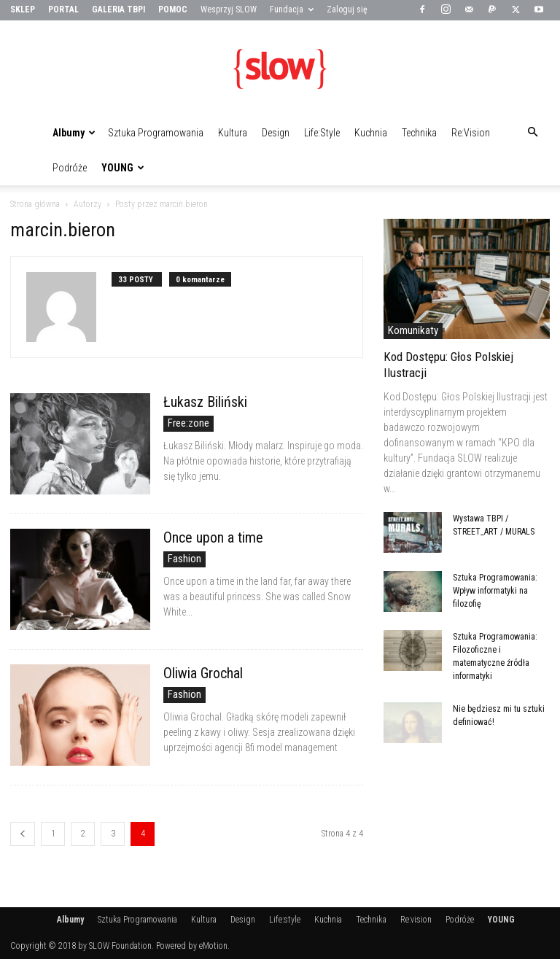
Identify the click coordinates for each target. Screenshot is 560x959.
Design (276, 133)
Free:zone (188, 423)
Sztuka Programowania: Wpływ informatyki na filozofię (495, 591)
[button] (532, 133)
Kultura (233, 133)
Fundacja (292, 9)
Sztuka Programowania (156, 133)
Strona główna (35, 204)
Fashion (184, 559)
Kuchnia (371, 133)
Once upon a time (213, 537)
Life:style (322, 133)
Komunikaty (413, 330)
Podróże (70, 168)
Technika (419, 133)
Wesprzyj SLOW (229, 9)
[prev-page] (23, 834)
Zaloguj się (347, 9)
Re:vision (471, 133)
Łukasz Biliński (205, 402)
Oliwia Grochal (203, 673)
